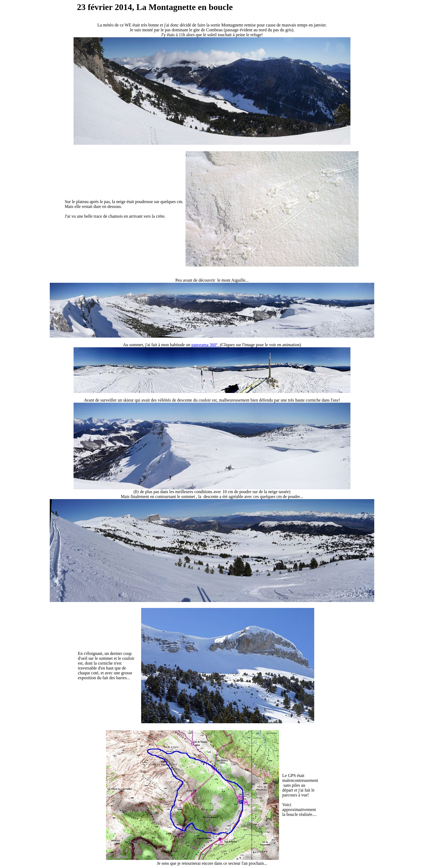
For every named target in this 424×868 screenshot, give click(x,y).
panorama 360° (206, 345)
